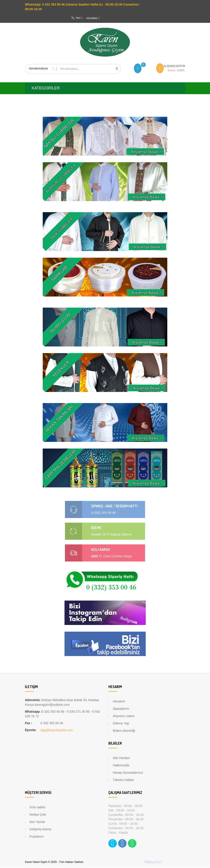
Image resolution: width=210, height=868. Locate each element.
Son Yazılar (37, 822)
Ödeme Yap (121, 724)
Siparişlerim (121, 709)
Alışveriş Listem (124, 716)
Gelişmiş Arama (40, 830)
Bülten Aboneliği (124, 731)
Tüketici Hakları (123, 780)
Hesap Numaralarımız (128, 773)
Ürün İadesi (37, 808)
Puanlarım (36, 837)
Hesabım (119, 702)
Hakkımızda (121, 766)
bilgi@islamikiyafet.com (57, 731)
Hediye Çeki (38, 815)
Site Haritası (121, 758)
